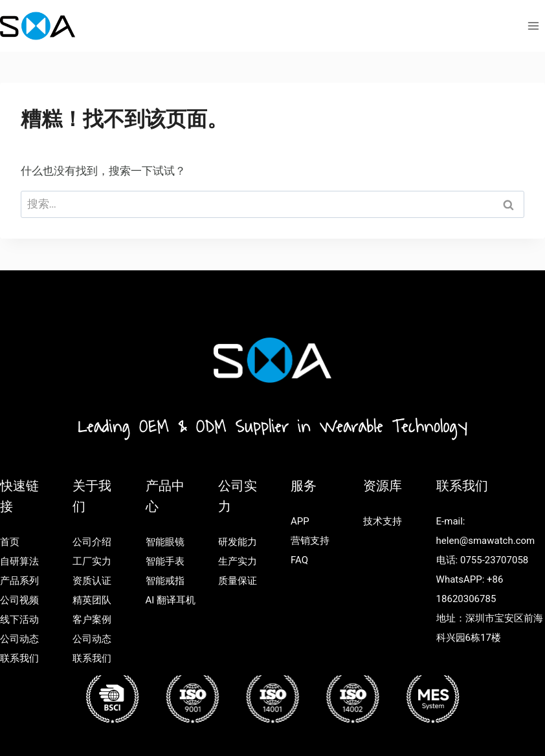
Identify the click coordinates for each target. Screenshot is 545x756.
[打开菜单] (533, 26)
